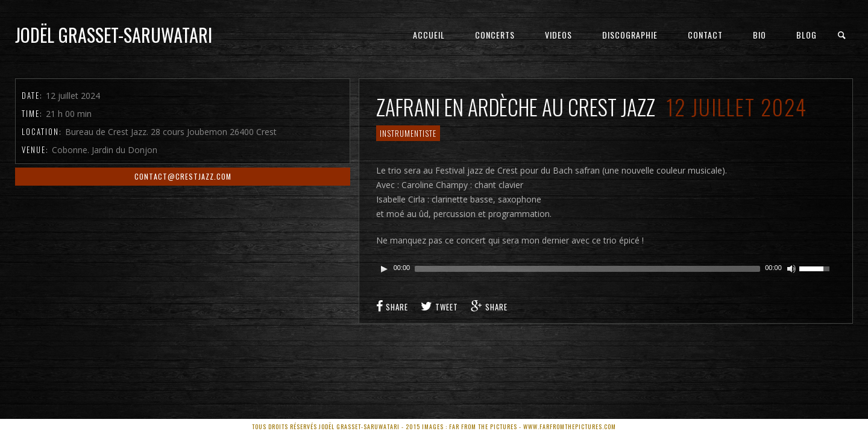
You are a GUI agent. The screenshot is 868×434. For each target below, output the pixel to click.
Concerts (495, 35)
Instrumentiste (408, 133)
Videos (558, 35)
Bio (759, 35)
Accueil (429, 35)
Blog (807, 35)
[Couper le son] (791, 269)
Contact (705, 35)
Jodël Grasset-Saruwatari (114, 35)
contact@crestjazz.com (183, 176)
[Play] (384, 269)
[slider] (587, 269)
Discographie (630, 35)
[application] (606, 269)
